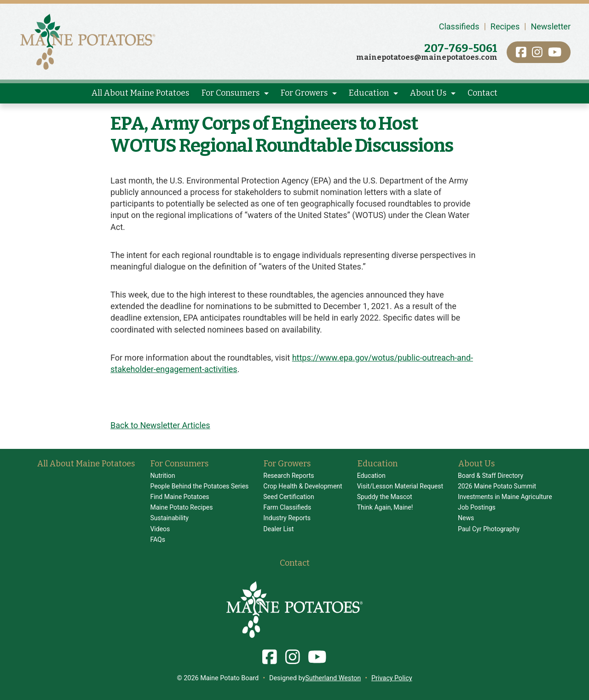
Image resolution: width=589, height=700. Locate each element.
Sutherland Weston (333, 678)
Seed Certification (289, 497)
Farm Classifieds (287, 507)
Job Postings (477, 507)
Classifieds (459, 26)
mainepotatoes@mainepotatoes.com (427, 57)
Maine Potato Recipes (181, 507)
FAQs (158, 539)
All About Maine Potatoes (140, 93)
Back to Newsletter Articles (160, 425)
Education (369, 93)
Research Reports (289, 476)
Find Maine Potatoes (179, 497)
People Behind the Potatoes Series (199, 486)
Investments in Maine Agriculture (505, 497)
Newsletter (551, 26)
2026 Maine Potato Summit (497, 486)
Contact (482, 93)
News (466, 518)
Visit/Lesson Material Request (400, 486)
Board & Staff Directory (491, 476)
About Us (428, 93)
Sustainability (169, 518)
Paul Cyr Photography (489, 529)
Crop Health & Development (303, 486)
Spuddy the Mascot (385, 497)
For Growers (304, 93)
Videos (160, 529)
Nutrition (162, 476)
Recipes (505, 26)
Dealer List (278, 529)
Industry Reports (287, 518)
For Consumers (231, 93)
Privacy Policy (392, 678)
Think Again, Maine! (385, 507)
